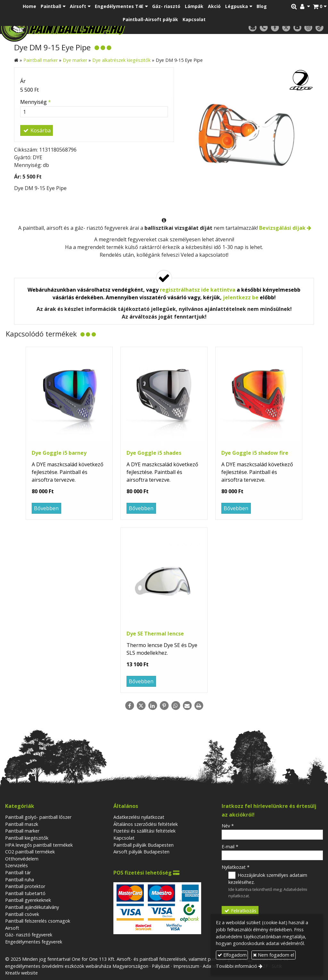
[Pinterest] (164, 706)
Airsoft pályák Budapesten (141, 852)
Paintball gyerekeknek (28, 900)
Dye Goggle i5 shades (154, 453)
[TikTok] (320, 28)
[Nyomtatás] (199, 706)
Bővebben (46, 508)
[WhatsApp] (176, 706)
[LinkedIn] (152, 706)
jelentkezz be (241, 297)
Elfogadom (232, 955)
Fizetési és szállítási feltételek (144, 831)
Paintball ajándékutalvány (32, 907)
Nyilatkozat (236, 867)
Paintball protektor (25, 886)
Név (228, 826)
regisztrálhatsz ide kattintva (198, 290)
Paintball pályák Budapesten (143, 845)
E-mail (230, 847)
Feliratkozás (240, 911)
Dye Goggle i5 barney (59, 453)
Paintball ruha (20, 880)
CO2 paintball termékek (30, 852)
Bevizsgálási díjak (282, 228)
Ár (23, 81)
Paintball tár (18, 872)
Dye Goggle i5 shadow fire (255, 453)
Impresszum (186, 966)
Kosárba (37, 130)
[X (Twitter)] (286, 28)
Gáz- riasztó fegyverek (29, 935)
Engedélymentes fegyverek (34, 942)
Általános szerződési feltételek (146, 824)
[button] (320, 6)
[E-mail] (253, 28)
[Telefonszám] (264, 28)
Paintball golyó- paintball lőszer (38, 817)
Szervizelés (16, 865)
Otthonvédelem (22, 859)
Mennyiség (36, 102)
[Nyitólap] (88, 27)
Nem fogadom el (274, 955)
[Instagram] (308, 28)
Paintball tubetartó (25, 893)
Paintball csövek (22, 914)
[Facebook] (275, 28)
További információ (237, 966)
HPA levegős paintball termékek (39, 845)
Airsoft (12, 928)
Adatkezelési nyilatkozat (139, 817)
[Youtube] (297, 28)
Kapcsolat (124, 838)
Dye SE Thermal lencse (155, 634)
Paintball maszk (22, 824)
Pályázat (161, 966)
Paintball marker (22, 831)
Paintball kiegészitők (27, 838)
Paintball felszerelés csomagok (38, 921)
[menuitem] (29, 6)
